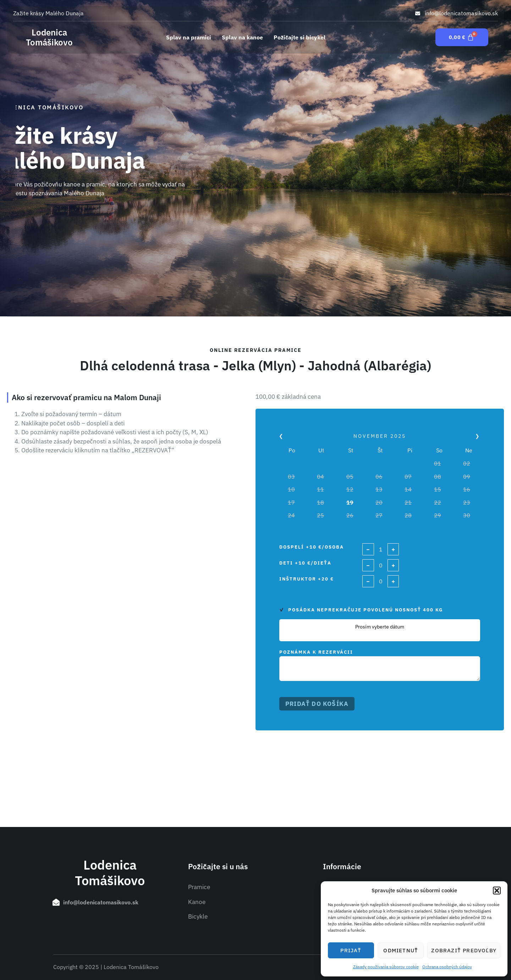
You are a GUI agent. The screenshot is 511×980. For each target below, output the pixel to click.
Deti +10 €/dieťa (305, 563)
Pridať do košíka (317, 704)
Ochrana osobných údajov (447, 967)
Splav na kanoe (242, 37)
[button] (497, 891)
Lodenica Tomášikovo (49, 37)
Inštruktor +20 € (307, 579)
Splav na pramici (189, 37)
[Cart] (462, 37)
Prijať (351, 950)
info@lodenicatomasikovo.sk (101, 902)
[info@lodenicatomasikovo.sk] (56, 902)
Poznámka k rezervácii (316, 652)
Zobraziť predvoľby (464, 950)
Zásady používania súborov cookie (386, 967)
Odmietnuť (401, 950)
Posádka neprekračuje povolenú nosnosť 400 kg (366, 610)
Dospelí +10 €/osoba (312, 547)
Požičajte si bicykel (300, 37)
